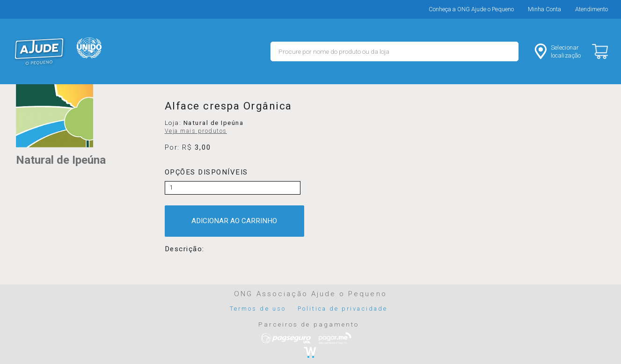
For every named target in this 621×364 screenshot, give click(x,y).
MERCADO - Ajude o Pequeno (39, 51)
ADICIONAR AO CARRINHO (234, 221)
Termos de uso (258, 309)
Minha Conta (544, 9)
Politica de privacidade (343, 309)
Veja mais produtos (196, 131)
